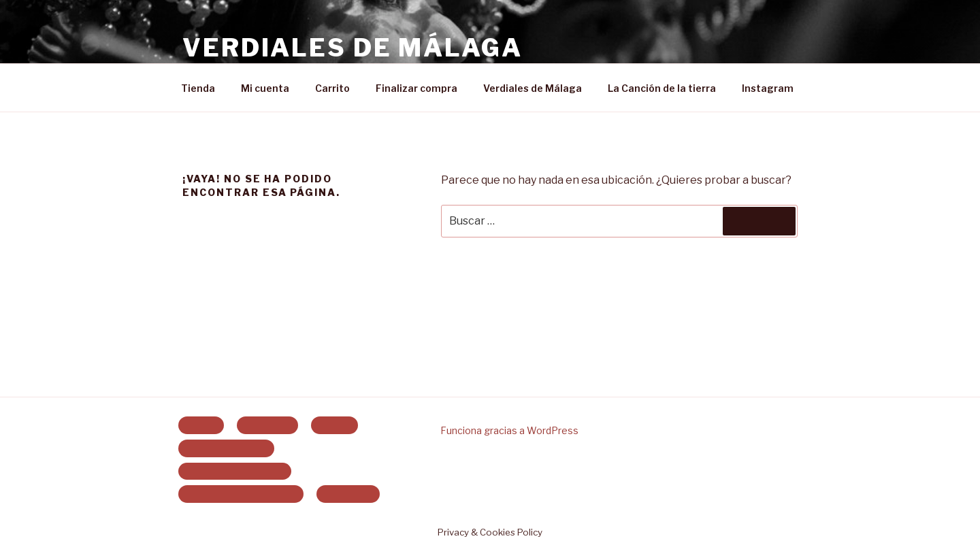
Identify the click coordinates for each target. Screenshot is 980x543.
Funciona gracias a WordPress (509, 430)
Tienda (198, 88)
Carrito (332, 88)
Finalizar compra (416, 88)
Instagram (768, 88)
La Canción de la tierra (662, 88)
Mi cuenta (265, 88)
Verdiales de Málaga (353, 48)
